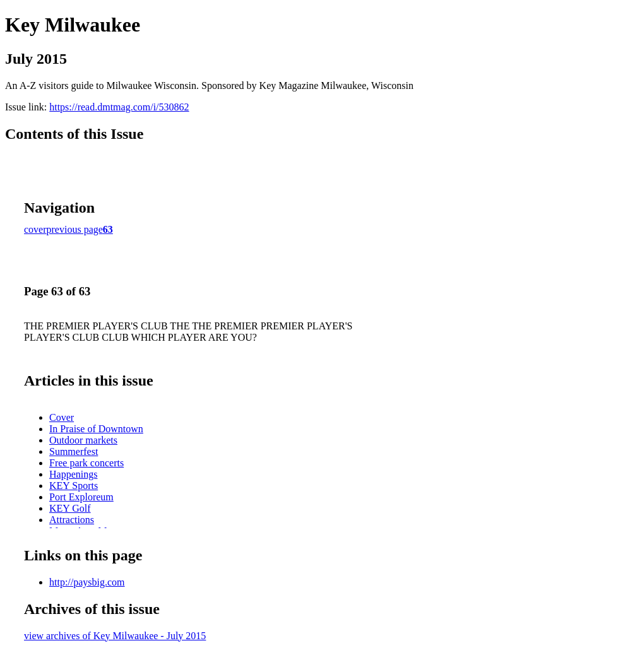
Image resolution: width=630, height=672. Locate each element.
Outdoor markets (83, 440)
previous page (75, 229)
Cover (62, 417)
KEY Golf (70, 508)
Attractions (72, 520)
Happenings (73, 474)
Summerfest (74, 451)
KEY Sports (74, 486)
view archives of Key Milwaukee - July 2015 (115, 636)
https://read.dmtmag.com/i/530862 (119, 107)
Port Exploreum (81, 497)
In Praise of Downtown (96, 429)
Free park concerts (86, 463)
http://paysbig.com (87, 582)
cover (35, 229)
